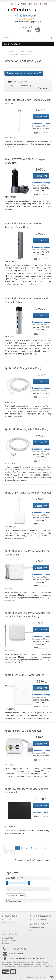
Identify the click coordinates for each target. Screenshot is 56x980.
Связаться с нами (38, 920)
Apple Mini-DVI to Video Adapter (23, 731)
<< (7, 848)
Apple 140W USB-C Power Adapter (24, 675)
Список (13, 82)
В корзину (41, 117)
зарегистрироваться (33, 22)
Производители (37, 928)
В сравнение (41, 133)
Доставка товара (10, 922)
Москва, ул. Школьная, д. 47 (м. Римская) (26, 958)
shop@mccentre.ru (16, 954)
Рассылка (6, 943)
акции (37, 4)
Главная (11, 52)
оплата (13, 4)
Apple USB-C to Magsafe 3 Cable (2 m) (26, 429)
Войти (17, 22)
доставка (22, 4)
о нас (45, 4)
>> (12, 853)
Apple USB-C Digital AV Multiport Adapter (28, 493)
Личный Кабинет (9, 938)
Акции (33, 930)
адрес (30, 4)
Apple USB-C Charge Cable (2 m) (23, 368)
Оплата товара (9, 920)
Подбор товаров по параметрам (24, 73)
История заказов (10, 941)
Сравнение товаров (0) (19, 86)
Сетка (23, 82)
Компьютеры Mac (27, 52)
